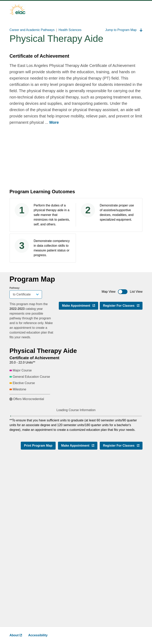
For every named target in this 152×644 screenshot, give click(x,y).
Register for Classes (123, 305)
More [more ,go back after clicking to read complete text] (54, 122)
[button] (64, 417)
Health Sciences (70, 30)
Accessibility (38, 635)
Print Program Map (38, 611)
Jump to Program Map (124, 30)
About (16, 635)
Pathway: (15, 288)
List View (136, 292)
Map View (108, 292)
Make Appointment (80, 305)
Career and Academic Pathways (32, 30)
